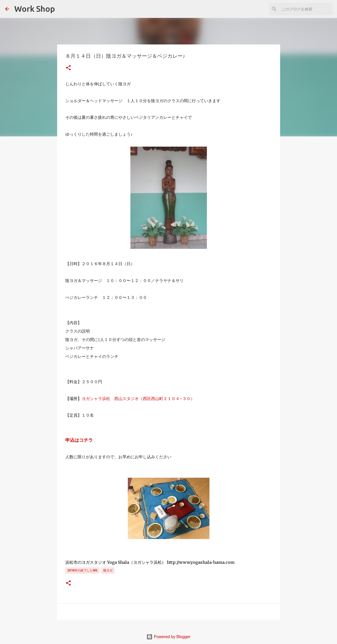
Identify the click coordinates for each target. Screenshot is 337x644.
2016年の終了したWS (82, 570)
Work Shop (35, 9)
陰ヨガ (108, 570)
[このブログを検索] (306, 9)
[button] (68, 68)
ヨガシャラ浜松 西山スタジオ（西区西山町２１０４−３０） (138, 399)
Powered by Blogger (168, 637)
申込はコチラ (79, 440)
